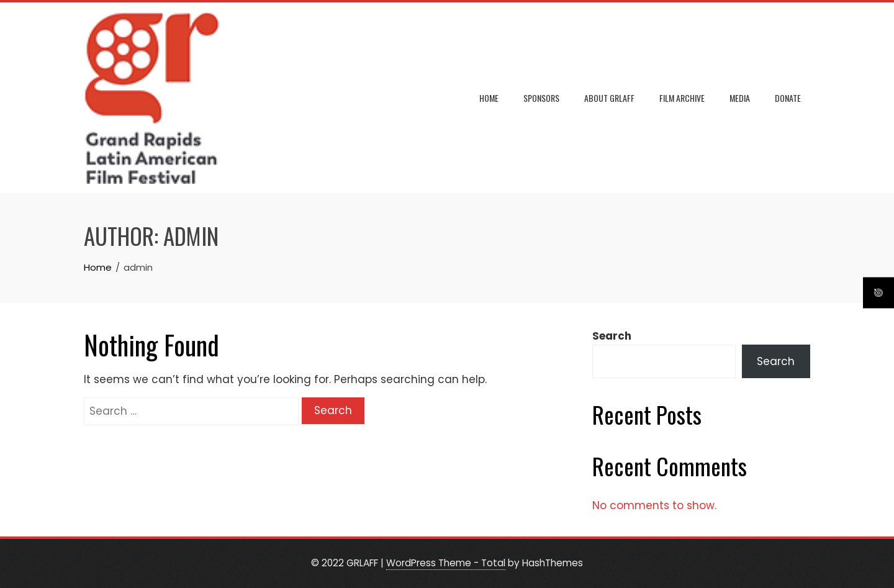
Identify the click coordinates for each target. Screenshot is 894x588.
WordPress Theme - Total (446, 563)
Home (489, 98)
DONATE (788, 98)
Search (612, 336)
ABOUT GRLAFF (609, 98)
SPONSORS (541, 98)
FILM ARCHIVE (682, 98)
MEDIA (740, 98)
